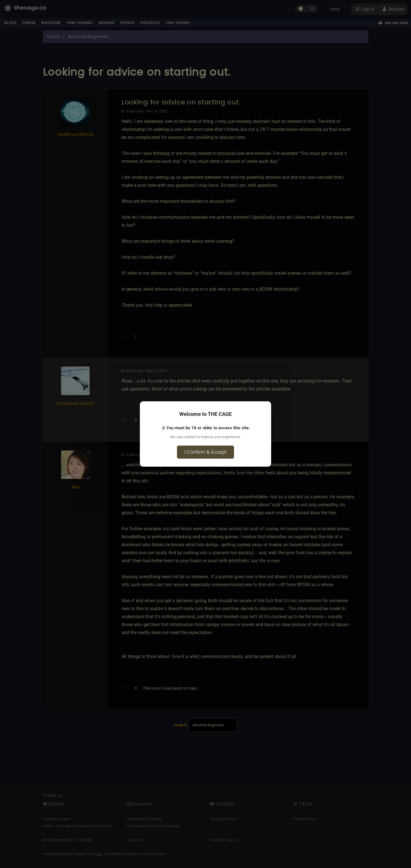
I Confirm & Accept (205, 452)
